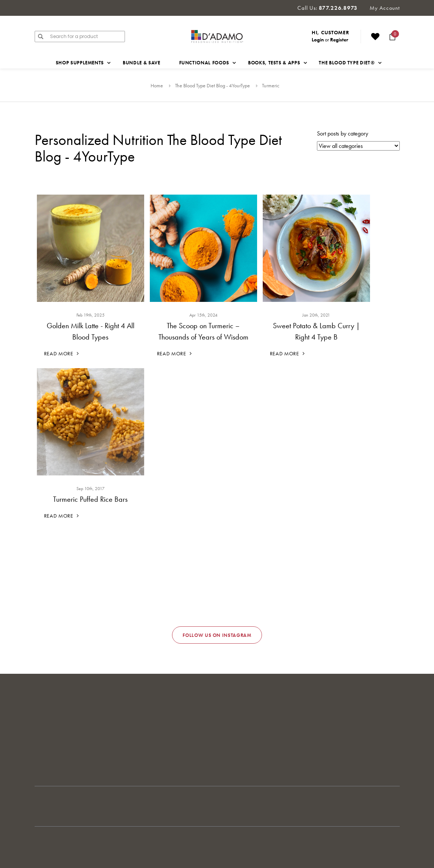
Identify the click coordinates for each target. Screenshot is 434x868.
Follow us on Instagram (217, 635)
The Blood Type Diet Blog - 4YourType (212, 85)
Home (157, 85)
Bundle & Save (141, 63)
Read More (62, 353)
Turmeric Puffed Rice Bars (90, 499)
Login (318, 40)
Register (339, 40)
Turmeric (271, 85)
